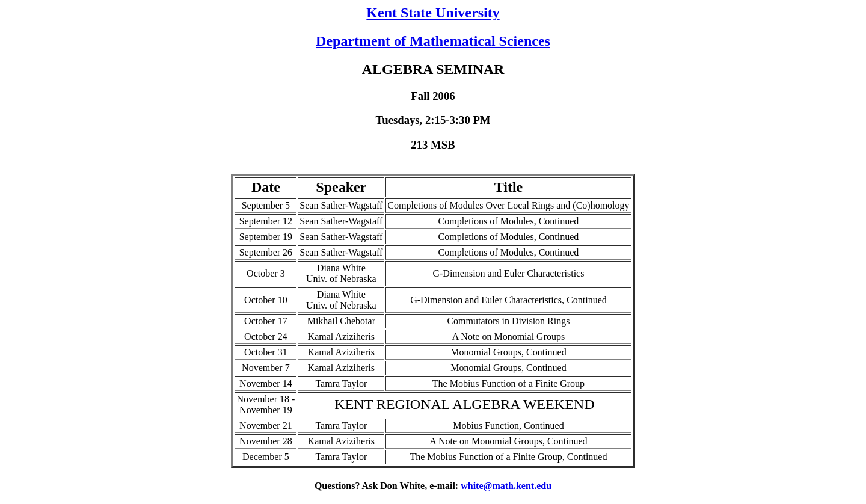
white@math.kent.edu (506, 486)
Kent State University (433, 13)
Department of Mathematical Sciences (433, 41)
